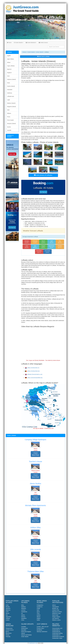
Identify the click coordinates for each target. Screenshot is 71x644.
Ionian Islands (40, 52)
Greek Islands (19, 43)
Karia (8, 83)
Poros (9, 117)
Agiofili (9, 56)
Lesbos (8, 620)
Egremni (9, 69)
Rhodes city (55, 608)
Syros (38, 612)
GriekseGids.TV (56, 635)
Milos (23, 605)
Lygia (8, 100)
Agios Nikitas (10, 59)
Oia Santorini (56, 618)
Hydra (38, 620)
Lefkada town (11, 96)
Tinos (38, 613)
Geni (8, 76)
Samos (8, 613)
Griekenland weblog (57, 633)
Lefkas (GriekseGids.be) (32, 371)
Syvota (9, 127)
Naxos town (55, 615)
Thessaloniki (56, 607)
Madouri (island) (11, 103)
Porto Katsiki (10, 120)
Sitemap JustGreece (42, 632)
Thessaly (8, 637)
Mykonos (8, 610)
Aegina (39, 618)
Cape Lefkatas (11, 66)
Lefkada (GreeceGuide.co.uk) (34, 374)
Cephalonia (24, 612)
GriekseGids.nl (56, 630)
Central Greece (10, 630)
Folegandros (40, 605)
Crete (7, 605)
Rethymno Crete (57, 613)
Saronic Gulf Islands (26, 635)
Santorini (8, 608)
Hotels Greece (43, 43)
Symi (38, 610)
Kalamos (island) (11, 79)
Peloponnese (9, 628)
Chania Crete (56, 610)
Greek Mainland (31, 43)
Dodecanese (25, 628)
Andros (39, 615)
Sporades (24, 630)
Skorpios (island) (11, 124)
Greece (24, 52)
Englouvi (9, 73)
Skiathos (24, 607)
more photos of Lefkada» (43, 175)
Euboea (23, 617)
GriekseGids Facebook (58, 637)
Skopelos (24, 608)
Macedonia (9, 633)
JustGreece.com (33, 643)
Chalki (38, 608)
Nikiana (9, 113)
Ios (22, 613)
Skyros (39, 617)
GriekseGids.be (56, 632)
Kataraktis (10, 90)
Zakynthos (8, 617)
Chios (23, 620)
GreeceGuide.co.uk (57, 628)
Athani (9, 62)
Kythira (23, 615)
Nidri (8, 110)
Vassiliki (9, 130)
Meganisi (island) (12, 107)
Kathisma (10, 93)
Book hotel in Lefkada (43, 56)
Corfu (7, 612)
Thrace (8, 635)
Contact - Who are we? (43, 627)
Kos (7, 615)
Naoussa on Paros (57, 612)
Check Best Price (35, 454)
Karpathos (24, 618)
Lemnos (23, 610)
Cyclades (24, 627)
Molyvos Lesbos (56, 620)
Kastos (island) (11, 86)
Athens (54, 605)
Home (9, 43)
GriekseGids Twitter (57, 638)
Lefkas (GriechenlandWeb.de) (34, 378)
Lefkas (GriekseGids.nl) (32, 368)
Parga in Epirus (56, 617)
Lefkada (8, 618)
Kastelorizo (40, 607)
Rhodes (8, 607)
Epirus (7, 632)
